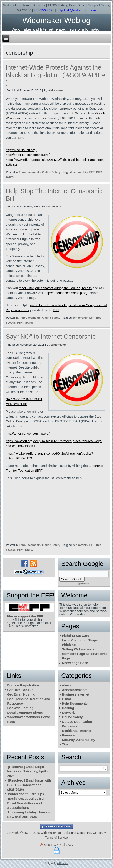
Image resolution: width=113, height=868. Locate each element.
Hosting (68, 708)
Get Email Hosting (21, 694)
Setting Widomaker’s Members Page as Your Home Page (85, 654)
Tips (65, 744)
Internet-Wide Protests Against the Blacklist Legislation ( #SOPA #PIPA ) (55, 75)
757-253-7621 (44, 10)
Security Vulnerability (79, 740)
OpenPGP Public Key (56, 845)
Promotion (70, 726)
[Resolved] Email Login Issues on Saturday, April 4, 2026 (28, 771)
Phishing (69, 645)
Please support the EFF (25, 616)
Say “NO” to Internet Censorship (51, 337)
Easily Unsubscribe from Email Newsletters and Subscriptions (27, 803)
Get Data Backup (20, 690)
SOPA (10, 177)
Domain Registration (23, 685)
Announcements (30, 172)
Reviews (68, 735)
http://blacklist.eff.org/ (21, 150)
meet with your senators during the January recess (55, 288)
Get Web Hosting (20, 708)
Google (100, 113)
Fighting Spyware (76, 636)
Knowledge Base (75, 663)
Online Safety (51, 172)
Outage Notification (77, 722)
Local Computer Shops (80, 640)
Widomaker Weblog (56, 20)
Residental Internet (77, 731)
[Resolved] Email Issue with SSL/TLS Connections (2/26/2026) (29, 785)
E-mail (67, 699)
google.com (84, 584)
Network (68, 712)
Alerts (67, 685)
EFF (92, 172)
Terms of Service (56, 838)
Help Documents (75, 703)
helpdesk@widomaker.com (76, 10)
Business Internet (76, 694)
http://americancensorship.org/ (28, 155)
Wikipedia (13, 118)
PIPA (99, 172)
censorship (80, 172)
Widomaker (55, 90)
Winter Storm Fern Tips (26, 794)
